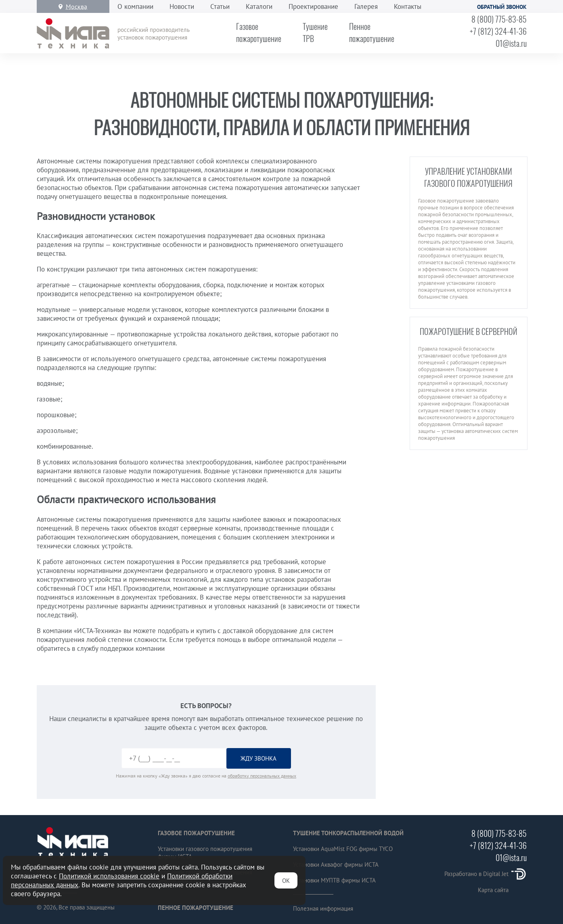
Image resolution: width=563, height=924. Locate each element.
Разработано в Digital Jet (486, 874)
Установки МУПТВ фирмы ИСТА (334, 880)
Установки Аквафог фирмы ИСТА (336, 864)
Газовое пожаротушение (196, 833)
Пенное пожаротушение (196, 908)
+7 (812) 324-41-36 (498, 31)
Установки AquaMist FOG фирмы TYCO (343, 849)
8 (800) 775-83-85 (499, 19)
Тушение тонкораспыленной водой (348, 833)
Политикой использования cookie (109, 876)
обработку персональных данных (262, 776)
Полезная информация (323, 908)
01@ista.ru (511, 43)
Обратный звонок (502, 7)
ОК (286, 881)
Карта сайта (493, 890)
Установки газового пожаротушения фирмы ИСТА (205, 853)
